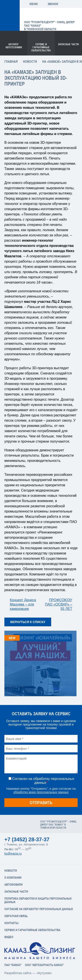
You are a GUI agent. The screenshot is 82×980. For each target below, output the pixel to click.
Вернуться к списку (28, 622)
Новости (30, 61)
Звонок (53, 4)
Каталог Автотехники (14, 46)
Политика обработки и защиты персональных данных (38, 900)
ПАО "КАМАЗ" (13, 965)
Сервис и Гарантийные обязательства (32, 930)
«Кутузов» (44, 973)
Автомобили (13, 885)
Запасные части (68, 44)
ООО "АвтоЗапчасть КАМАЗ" (44, 965)
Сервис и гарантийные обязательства (41, 47)
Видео (9, 937)
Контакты (11, 923)
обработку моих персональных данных (41, 792)
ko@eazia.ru (13, 854)
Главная (11, 61)
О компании (13, 878)
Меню (34, 4)
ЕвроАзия (46, 15)
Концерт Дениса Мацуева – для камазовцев (23, 604)
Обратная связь (16, 916)
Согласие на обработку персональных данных (39, 909)
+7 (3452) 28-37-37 (27, 839)
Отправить (41, 803)
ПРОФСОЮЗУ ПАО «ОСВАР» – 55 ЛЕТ (58, 604)
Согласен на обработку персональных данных (43, 781)
